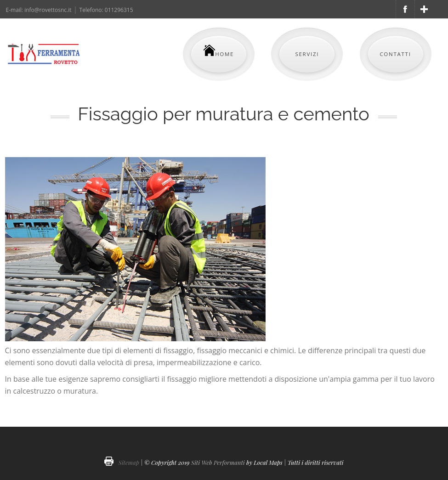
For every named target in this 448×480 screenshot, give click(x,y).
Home (219, 51)
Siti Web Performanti (218, 462)
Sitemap (129, 462)
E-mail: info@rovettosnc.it (39, 10)
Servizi (307, 54)
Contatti (395, 54)
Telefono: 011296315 (106, 10)
